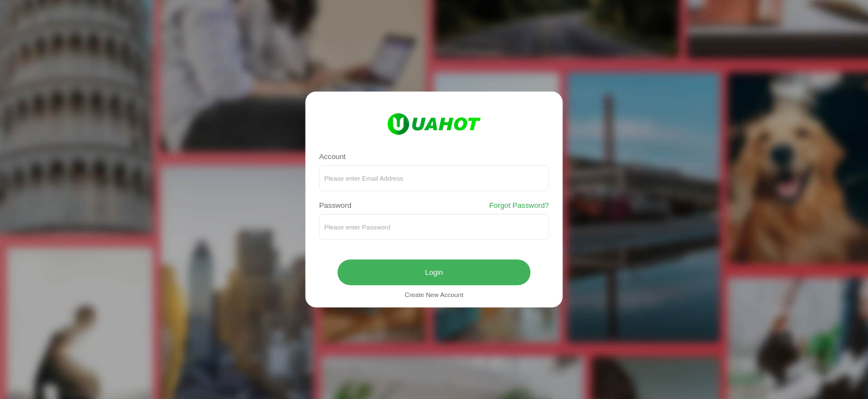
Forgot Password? (519, 206)
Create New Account (434, 295)
